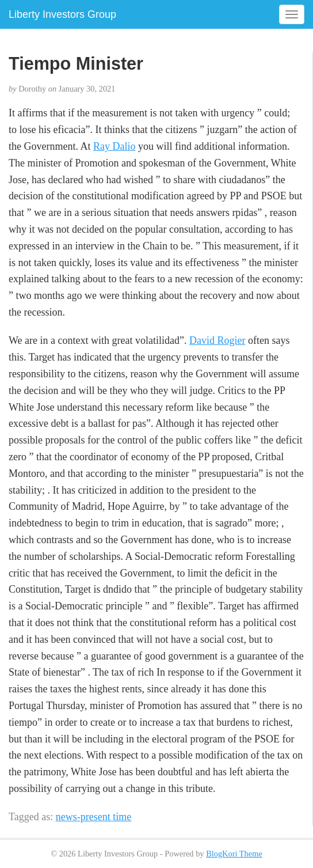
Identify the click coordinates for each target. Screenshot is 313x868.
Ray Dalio (114, 146)
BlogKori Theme (234, 854)
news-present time (93, 817)
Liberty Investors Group (62, 14)
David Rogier (217, 340)
